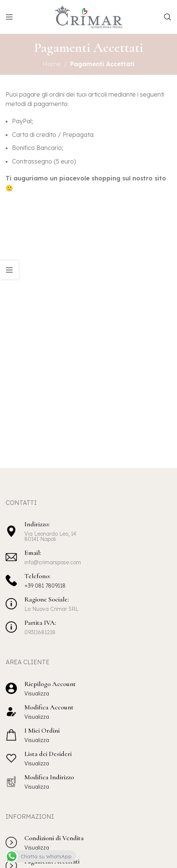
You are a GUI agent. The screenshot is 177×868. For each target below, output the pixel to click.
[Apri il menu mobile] (9, 17)
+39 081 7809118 (45, 586)
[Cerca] (168, 17)
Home (52, 64)
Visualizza (37, 694)
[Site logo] (89, 16)
